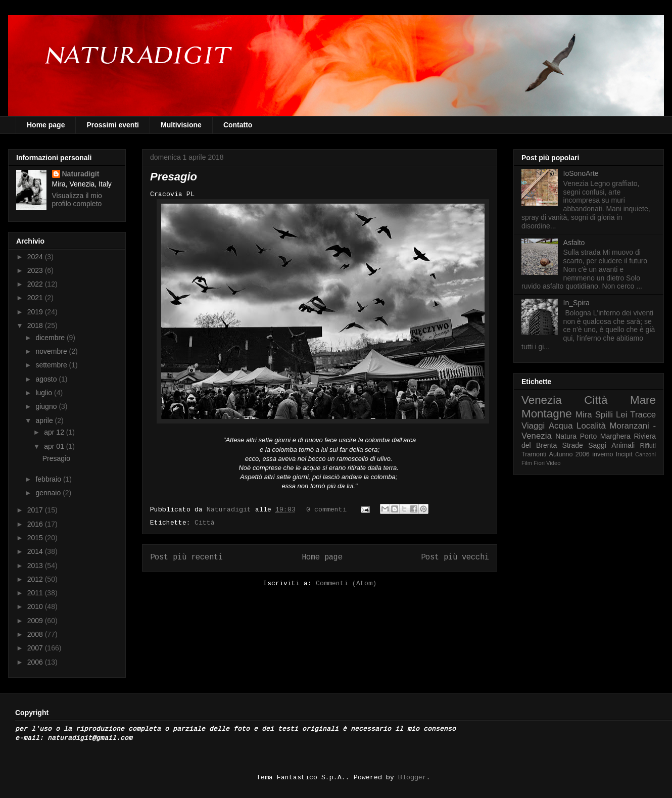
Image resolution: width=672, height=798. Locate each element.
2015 (36, 538)
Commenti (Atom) (346, 583)
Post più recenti (186, 557)
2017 (36, 510)
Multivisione (181, 125)
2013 (36, 566)
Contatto (238, 125)
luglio (45, 393)
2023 (36, 270)
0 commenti (326, 510)
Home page (46, 125)
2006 (36, 662)
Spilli (604, 415)
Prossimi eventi (113, 125)
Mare (643, 400)
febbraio (49, 479)
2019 (36, 312)
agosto (47, 379)
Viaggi (533, 426)
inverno (603, 454)
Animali (623, 445)
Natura (566, 436)
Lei (621, 415)
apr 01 (55, 446)
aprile (45, 420)
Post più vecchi (455, 557)
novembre (52, 351)
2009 (36, 621)
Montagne (547, 414)
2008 (36, 634)
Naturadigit (231, 510)
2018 (36, 325)
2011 (36, 593)
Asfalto (574, 243)
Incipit (624, 454)
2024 (36, 257)
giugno (47, 406)
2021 (36, 298)
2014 (36, 551)
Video (553, 463)
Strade (573, 445)
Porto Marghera (605, 436)
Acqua (561, 426)
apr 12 (55, 432)
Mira (584, 415)
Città (205, 523)
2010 (36, 606)
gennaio (49, 493)
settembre (52, 365)
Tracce (643, 415)
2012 (36, 579)
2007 (36, 648)
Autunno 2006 (569, 454)
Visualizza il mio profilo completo (77, 200)
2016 (36, 524)
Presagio (174, 177)
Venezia (542, 400)
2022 (36, 284)
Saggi (597, 445)
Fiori (539, 463)
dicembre (51, 338)
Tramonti (534, 454)
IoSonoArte (581, 173)
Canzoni (645, 454)
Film (527, 463)
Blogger (412, 778)
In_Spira (577, 303)
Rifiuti (648, 446)
